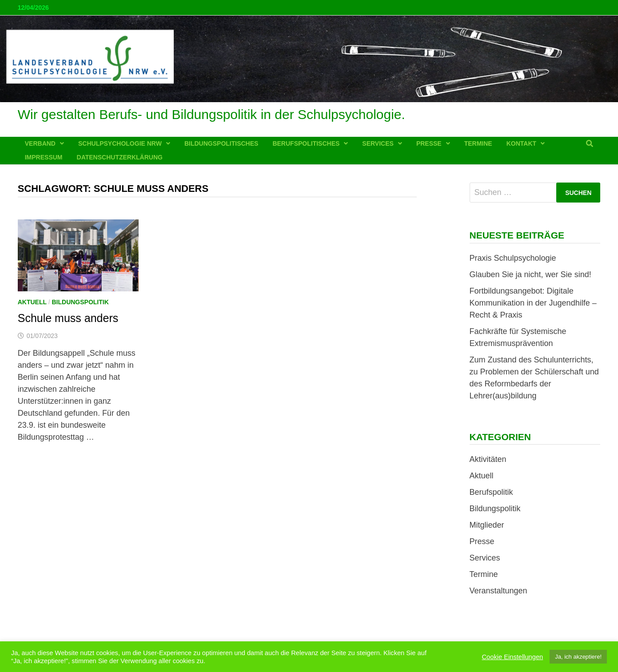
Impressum (44, 157)
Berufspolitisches (306, 143)
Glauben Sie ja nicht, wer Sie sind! (530, 274)
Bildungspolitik (80, 302)
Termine (478, 143)
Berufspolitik (491, 492)
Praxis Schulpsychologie (513, 258)
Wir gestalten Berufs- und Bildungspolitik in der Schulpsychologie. (211, 114)
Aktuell (32, 302)
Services (378, 143)
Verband (40, 143)
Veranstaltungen (498, 591)
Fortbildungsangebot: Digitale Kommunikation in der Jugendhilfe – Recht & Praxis (533, 303)
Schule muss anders (68, 318)
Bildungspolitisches (221, 143)
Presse (429, 143)
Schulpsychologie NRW (120, 143)
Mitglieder (487, 525)
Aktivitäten (488, 459)
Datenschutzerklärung (120, 157)
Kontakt (521, 143)
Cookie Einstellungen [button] (513, 657)
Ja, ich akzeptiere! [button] (578, 657)
